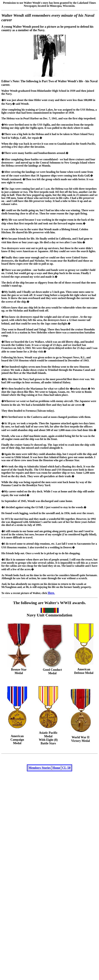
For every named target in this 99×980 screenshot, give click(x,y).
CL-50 (66, 768)
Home (56, 768)
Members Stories (40, 768)
